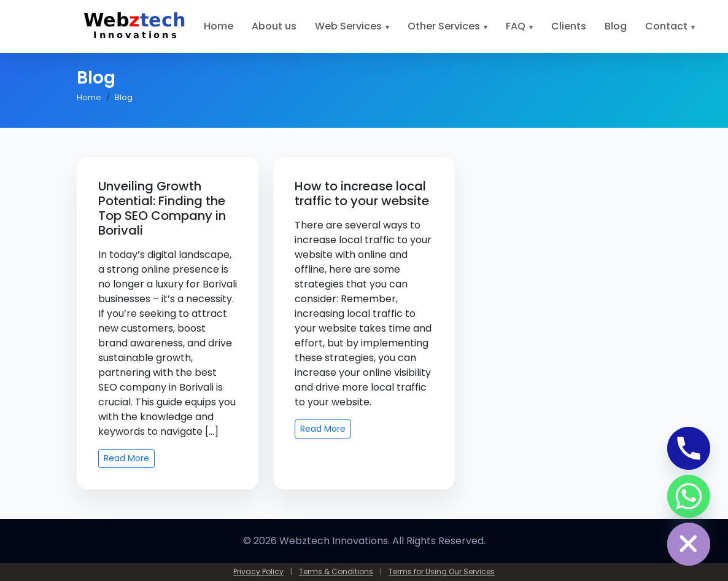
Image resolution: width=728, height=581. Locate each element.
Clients (569, 26)
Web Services (348, 26)
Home (219, 26)
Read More (126, 458)
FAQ (516, 26)
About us (274, 26)
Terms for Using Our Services (442, 571)
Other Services (444, 26)
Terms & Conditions (336, 571)
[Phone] (689, 448)
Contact (666, 26)
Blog (616, 26)
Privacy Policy (258, 571)
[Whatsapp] (689, 496)
